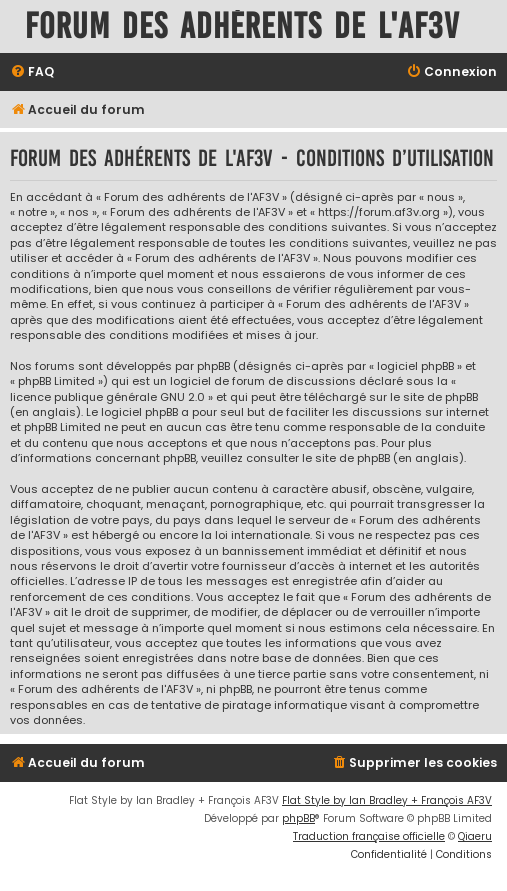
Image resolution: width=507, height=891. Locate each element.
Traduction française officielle (369, 836)
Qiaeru (475, 836)
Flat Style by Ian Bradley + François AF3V (387, 800)
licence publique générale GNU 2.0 (107, 397)
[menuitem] (32, 72)
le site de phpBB (434, 397)
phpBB (298, 818)
